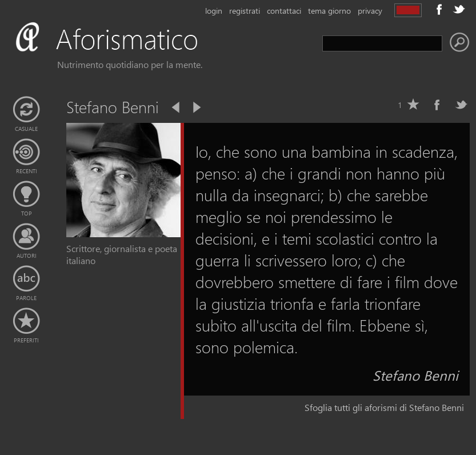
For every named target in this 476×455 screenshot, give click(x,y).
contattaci (284, 11)
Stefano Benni (415, 375)
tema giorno (329, 11)
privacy (370, 11)
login (214, 11)
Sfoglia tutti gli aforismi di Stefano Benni (384, 407)
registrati (245, 11)
